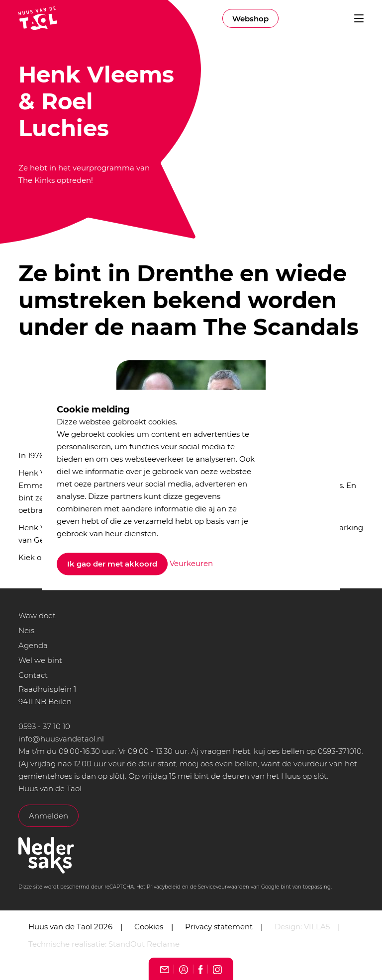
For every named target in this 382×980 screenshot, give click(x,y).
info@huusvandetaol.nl (61, 739)
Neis (26, 630)
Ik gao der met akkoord (112, 564)
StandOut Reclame (144, 944)
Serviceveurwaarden (224, 887)
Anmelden (48, 816)
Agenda (33, 645)
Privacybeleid (164, 887)
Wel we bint (40, 660)
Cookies (149, 927)
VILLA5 (317, 927)
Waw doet (37, 615)
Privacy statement (219, 927)
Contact (33, 675)
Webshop (250, 19)
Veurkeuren (191, 563)
